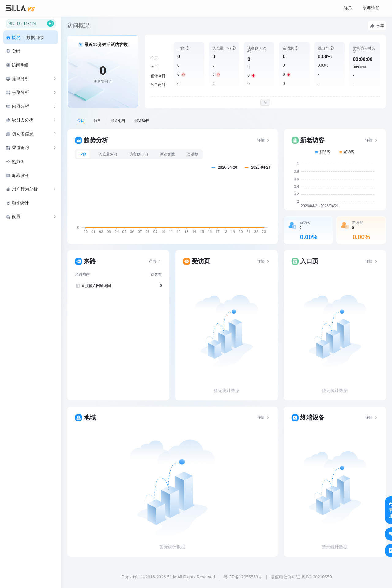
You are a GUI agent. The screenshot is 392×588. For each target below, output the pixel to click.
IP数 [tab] (83, 154)
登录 (348, 8)
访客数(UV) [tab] (139, 154)
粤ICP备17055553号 (243, 577)
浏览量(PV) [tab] (108, 154)
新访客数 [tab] (168, 154)
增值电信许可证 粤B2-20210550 (301, 577)
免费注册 (371, 8)
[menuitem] (31, 37)
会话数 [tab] (193, 154)
